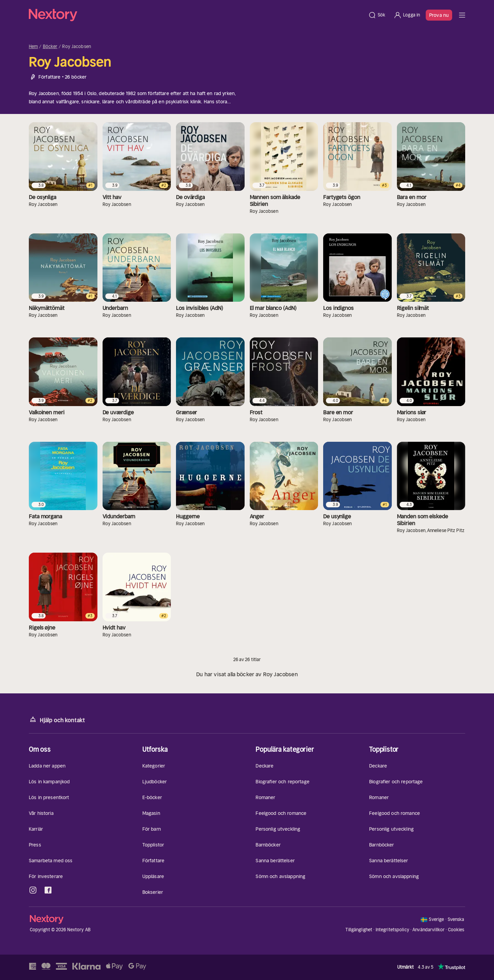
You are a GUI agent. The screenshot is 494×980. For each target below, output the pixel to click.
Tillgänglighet (359, 930)
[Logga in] (407, 15)
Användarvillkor (428, 930)
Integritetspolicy (392, 930)
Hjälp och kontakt (57, 720)
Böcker (50, 47)
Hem (33, 47)
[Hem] (196, 15)
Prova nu (439, 15)
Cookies (456, 930)
